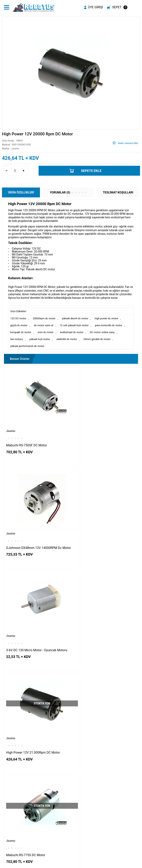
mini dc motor (46, 332)
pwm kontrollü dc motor (109, 325)
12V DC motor (18, 318)
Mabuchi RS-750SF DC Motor (27, 436)
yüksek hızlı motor (40, 339)
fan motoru (17, 339)
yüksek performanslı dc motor (27, 346)
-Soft (51, 863)
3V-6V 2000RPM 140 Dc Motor (28, 726)
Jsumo (11, 421)
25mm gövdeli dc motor (97, 339)
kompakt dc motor (21, 332)
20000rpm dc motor (44, 318)
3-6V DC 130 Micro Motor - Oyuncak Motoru (31, 534)
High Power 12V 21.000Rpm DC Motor (101, 532)
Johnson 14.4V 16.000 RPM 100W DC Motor (101, 728)
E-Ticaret (60, 863)
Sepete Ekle (91, 171)
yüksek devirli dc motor (75, 318)
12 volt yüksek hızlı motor (74, 325)
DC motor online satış (102, 332)
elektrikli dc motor (67, 339)
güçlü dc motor (19, 325)
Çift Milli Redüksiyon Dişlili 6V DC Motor (102, 629)
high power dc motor (106, 318)
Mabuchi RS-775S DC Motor (26, 629)
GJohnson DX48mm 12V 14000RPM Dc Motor (102, 438)
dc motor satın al (44, 325)
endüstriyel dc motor (72, 332)
